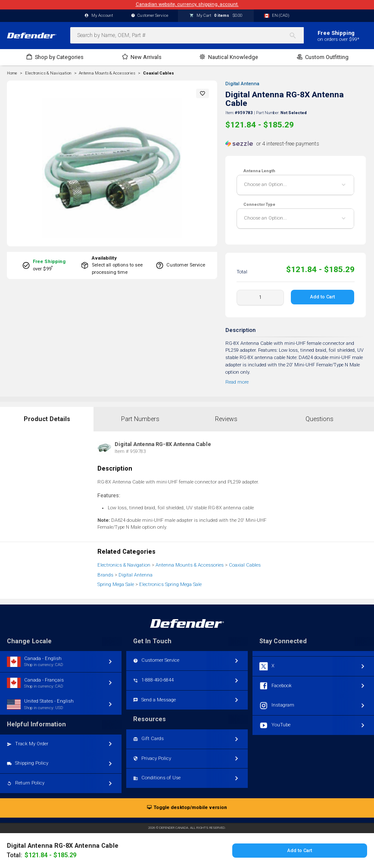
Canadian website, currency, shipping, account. (187, 5)
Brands (105, 575)
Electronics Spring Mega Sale (170, 584)
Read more (237, 382)
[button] (203, 93)
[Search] (296, 35)
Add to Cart (323, 297)
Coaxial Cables (159, 73)
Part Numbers (140, 419)
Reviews (226, 419)
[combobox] (187, 35)
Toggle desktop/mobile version (187, 808)
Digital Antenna (242, 84)
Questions (319, 419)
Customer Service (150, 16)
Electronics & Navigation (124, 565)
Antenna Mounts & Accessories (190, 565)
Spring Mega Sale (116, 584)
